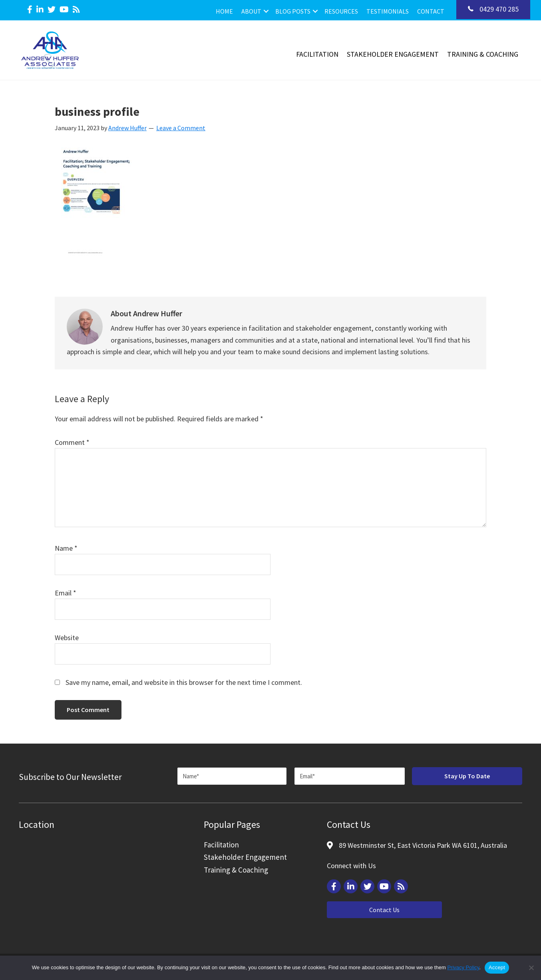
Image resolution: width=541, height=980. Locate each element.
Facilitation (317, 54)
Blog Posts (293, 11)
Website (67, 638)
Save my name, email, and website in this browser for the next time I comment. (184, 682)
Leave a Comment (181, 128)
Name (66, 548)
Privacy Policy (463, 967)
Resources (341, 11)
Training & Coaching (483, 54)
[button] (266, 11)
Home (224, 11)
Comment (72, 442)
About (251, 11)
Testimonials (388, 11)
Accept (497, 967)
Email (66, 593)
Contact (431, 11)
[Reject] (531, 968)
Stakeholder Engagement (393, 54)
